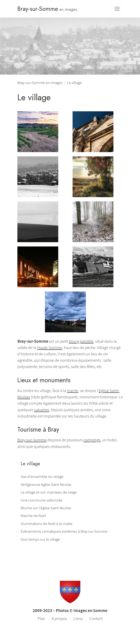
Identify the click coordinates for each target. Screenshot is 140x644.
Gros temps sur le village (40, 539)
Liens (78, 619)
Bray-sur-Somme (32, 440)
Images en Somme (90, 611)
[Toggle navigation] (117, 9)
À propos (59, 619)
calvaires (42, 410)
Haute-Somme (50, 348)
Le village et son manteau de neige (49, 492)
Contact (96, 619)
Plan (41, 619)
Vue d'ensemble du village (42, 477)
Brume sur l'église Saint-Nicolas (46, 508)
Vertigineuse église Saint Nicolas (46, 484)
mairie (73, 391)
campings (92, 440)
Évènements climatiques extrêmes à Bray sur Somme (64, 531)
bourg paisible (81, 341)
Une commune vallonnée (42, 500)
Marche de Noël (33, 516)
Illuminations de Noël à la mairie (46, 524)
